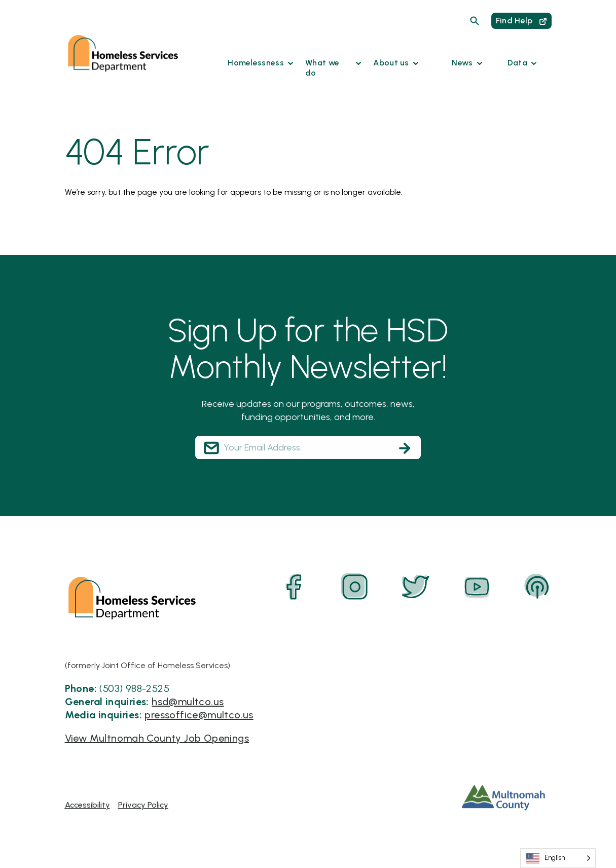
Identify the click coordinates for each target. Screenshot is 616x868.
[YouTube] (477, 587)
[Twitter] (416, 587)
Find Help (521, 21)
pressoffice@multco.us (199, 715)
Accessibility (87, 805)
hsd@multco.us (188, 702)
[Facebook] (294, 587)
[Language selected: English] (558, 858)
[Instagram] (355, 587)
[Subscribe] (405, 448)
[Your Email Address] (308, 447)
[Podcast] (537, 587)
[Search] (475, 21)
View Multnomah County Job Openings (157, 738)
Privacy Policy (143, 805)
